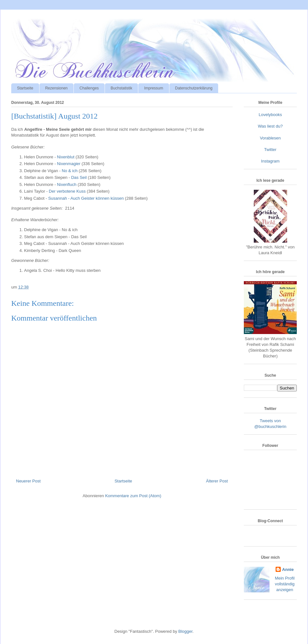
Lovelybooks (270, 115)
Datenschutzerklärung (194, 88)
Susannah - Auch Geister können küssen (86, 198)
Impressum (154, 88)
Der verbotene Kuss (67, 191)
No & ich (70, 171)
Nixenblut (66, 157)
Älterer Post (217, 481)
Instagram (270, 161)
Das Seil (79, 177)
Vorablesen (270, 138)
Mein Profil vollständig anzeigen (285, 584)
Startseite (25, 88)
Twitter (270, 150)
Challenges (89, 88)
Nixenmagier (69, 164)
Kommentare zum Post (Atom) (133, 496)
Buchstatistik (121, 88)
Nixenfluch (67, 184)
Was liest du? (270, 126)
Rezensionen (56, 88)
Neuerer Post (28, 481)
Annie (288, 569)
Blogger (185, 631)
